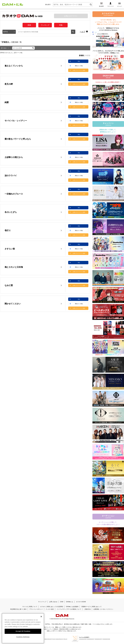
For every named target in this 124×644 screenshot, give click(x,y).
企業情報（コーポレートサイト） (104, 609)
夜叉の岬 (9, 84)
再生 (79, 61)
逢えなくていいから (14, 66)
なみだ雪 (9, 285)
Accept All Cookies (23, 637)
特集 (61, 25)
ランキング (45, 25)
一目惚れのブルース (14, 194)
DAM (62, 602)
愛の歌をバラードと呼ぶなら (18, 139)
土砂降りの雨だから (14, 157)
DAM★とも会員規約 (72, 607)
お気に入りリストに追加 (79, 70)
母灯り (8, 230)
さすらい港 (10, 249)
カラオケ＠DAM (81, 602)
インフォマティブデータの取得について (69, 609)
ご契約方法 (87, 609)
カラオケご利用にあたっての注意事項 (52, 607)
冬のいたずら (11, 212)
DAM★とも (70, 602)
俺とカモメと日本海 (14, 267)
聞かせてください (13, 304)
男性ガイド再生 (79, 66)
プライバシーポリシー (36, 609)
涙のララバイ (11, 176)
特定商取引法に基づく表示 (18, 609)
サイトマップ (42, 602)
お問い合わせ (53, 602)
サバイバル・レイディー (16, 121)
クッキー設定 (50, 609)
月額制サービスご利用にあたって (91, 607)
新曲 (29, 25)
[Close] (41, 622)
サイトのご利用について (30, 607)
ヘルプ (83, 32)
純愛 (7, 102)
